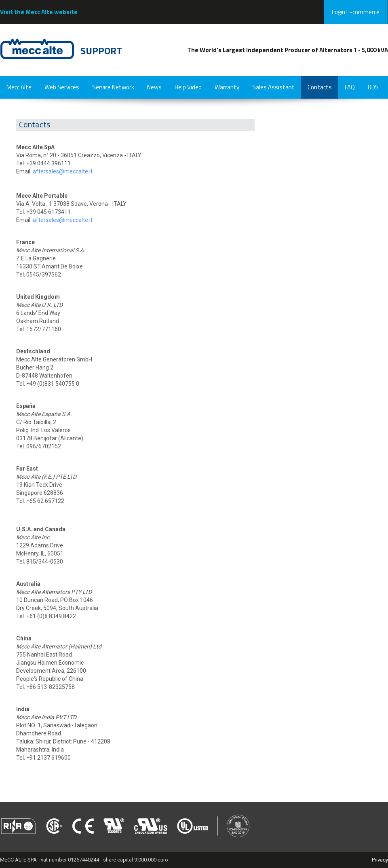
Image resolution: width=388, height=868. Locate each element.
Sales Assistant (273, 87)
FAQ (350, 87)
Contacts (320, 87)
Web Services (62, 87)
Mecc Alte (19, 87)
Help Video (188, 87)
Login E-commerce (356, 12)
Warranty (227, 87)
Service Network (113, 87)
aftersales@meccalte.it (63, 171)
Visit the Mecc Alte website (39, 12)
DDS (373, 87)
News (154, 87)
